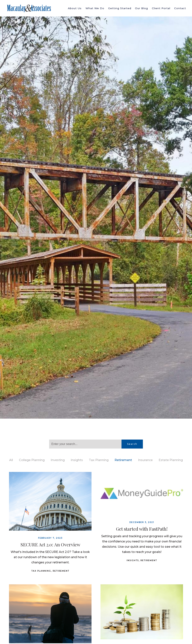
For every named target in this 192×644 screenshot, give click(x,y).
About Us (75, 8)
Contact (180, 8)
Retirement (123, 460)
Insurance (145, 460)
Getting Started (120, 8)
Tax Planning (99, 460)
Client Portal (161, 8)
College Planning (32, 460)
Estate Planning (171, 460)
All (11, 460)
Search (132, 444)
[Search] (85, 444)
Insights (77, 460)
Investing (58, 460)
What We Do (95, 8)
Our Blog (141, 8)
